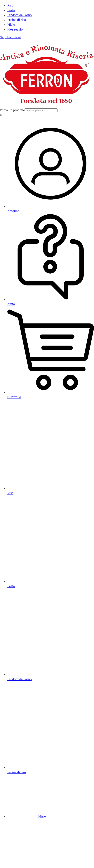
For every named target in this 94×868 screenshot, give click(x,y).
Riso (10, 5)
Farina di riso (17, 20)
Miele (11, 25)
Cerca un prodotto (12, 110)
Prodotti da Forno (20, 15)
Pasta (11, 10)
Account (13, 211)
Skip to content (10, 37)
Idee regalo (15, 29)
